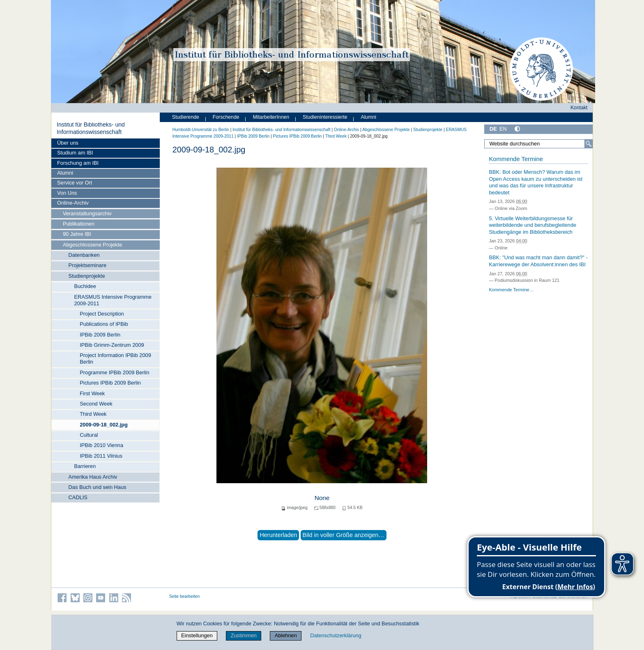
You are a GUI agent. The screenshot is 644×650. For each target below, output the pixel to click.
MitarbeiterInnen (271, 117)
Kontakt (579, 108)
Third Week (93, 414)
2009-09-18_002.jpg (104, 425)
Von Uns (67, 193)
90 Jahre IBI (77, 234)
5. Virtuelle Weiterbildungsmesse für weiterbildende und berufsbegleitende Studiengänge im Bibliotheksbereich (532, 225)
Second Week (96, 404)
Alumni (65, 173)
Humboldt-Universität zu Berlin (201, 130)
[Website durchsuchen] (538, 144)
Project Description (102, 314)
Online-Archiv (73, 203)
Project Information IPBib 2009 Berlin (115, 358)
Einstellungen (197, 635)
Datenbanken (84, 255)
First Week (92, 393)
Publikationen (79, 224)
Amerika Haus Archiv (93, 477)
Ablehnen (286, 635)
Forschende (226, 117)
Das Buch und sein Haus (98, 487)
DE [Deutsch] (493, 129)
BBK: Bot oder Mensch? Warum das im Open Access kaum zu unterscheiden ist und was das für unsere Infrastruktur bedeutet (536, 182)
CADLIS (78, 497)
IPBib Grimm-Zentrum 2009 (112, 345)
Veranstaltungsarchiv (87, 213)
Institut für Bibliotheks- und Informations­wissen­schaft (91, 128)
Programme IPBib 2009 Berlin (114, 372)
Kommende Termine (516, 159)
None (322, 498)
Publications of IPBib (104, 324)
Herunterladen (278, 535)
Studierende (186, 117)
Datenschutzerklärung (336, 635)
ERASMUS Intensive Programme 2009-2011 (113, 300)
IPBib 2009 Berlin (100, 335)
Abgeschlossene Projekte (92, 245)
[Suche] (589, 144)
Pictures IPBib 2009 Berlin (110, 383)
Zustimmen (244, 635)
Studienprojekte (87, 276)
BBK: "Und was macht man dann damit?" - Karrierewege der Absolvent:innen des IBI (538, 261)
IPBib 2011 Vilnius (101, 456)
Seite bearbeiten (185, 596)
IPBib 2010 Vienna (101, 445)
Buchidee (85, 286)
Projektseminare (87, 265)
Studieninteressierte (325, 117)
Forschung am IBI (78, 163)
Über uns (68, 143)
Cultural (89, 435)
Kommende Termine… (511, 290)
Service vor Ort (75, 183)
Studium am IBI (75, 153)
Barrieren (85, 466)
